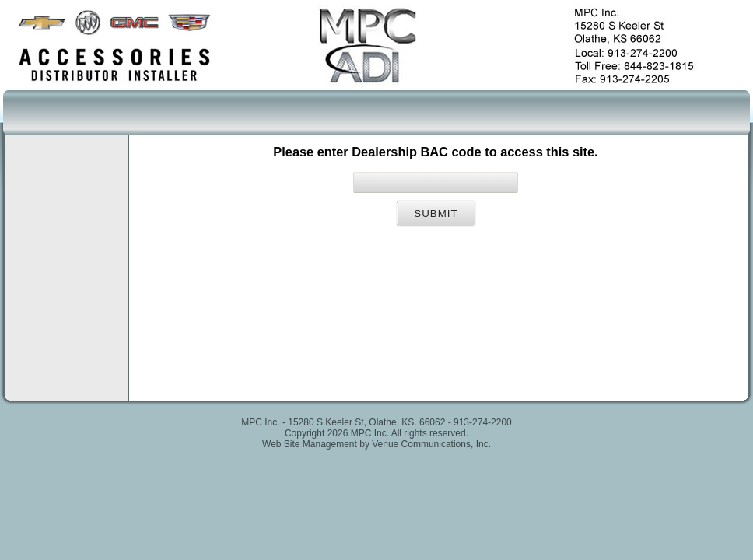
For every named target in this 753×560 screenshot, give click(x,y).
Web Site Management (310, 444)
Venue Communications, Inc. (431, 444)
